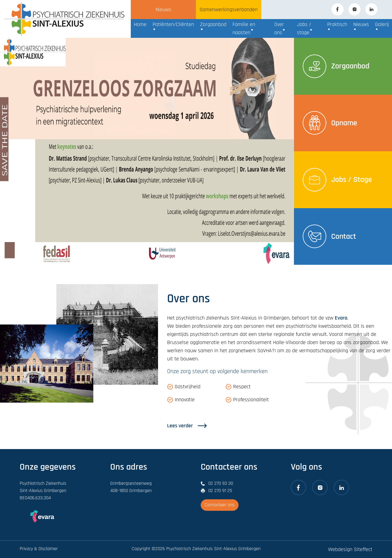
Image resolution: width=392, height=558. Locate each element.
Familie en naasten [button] (244, 28)
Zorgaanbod (336, 66)
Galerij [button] (382, 24)
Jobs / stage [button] (304, 28)
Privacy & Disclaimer (39, 549)
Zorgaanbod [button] (213, 24)
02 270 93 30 (221, 483)
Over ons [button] (279, 28)
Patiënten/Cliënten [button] (173, 24)
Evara (341, 318)
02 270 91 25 (220, 491)
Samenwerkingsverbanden (229, 10)
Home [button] (140, 24)
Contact (329, 236)
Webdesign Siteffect (350, 549)
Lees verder (187, 426)
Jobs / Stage (337, 180)
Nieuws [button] (361, 24)
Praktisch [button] (337, 24)
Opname (330, 123)
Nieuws (163, 10)
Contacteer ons (220, 505)
